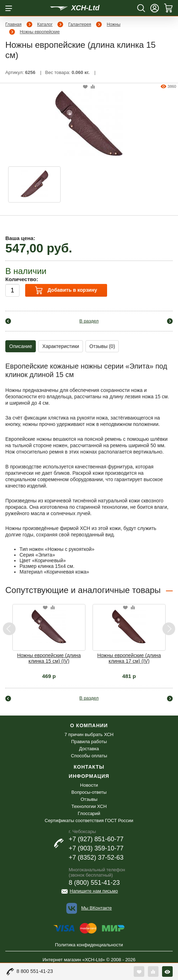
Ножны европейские (40, 32)
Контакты (89, 767)
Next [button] (169, 629)
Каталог (45, 24)
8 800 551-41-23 (35, 971)
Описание (21, 346)
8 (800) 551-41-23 (94, 883)
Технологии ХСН (89, 806)
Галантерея (80, 24)
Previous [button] (9, 629)
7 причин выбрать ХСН (89, 734)
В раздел (89, 321)
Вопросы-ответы (89, 792)
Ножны (113, 24)
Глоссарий (89, 813)
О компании (89, 725)
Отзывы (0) (102, 346)
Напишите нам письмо (94, 891)
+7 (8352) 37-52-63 (96, 857)
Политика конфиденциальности (89, 945)
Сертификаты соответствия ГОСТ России (89, 821)
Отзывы (89, 799)
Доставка (89, 749)
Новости (89, 785)
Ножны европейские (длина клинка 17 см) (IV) (129, 658)
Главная (13, 24)
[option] (34, 184)
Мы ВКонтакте (96, 908)
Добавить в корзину (66, 290)
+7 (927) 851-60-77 (96, 839)
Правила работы (89, 742)
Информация (89, 776)
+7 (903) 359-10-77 (96, 848)
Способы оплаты (89, 756)
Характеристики (61, 346)
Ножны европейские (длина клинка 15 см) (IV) (49, 658)
